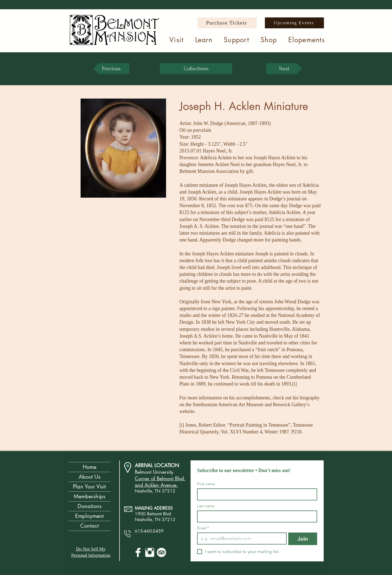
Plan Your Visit (89, 487)
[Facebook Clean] (138, 552)
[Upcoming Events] (294, 23)
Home (90, 467)
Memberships (90, 496)
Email (203, 528)
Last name (206, 506)
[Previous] (111, 69)
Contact (90, 526)
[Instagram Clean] (150, 552)
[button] (177, 40)
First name (206, 484)
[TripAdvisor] (161, 552)
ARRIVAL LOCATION (157, 465)
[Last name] (255, 516)
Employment (89, 516)
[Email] (240, 539)
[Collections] (196, 69)
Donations (90, 506)
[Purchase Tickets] (227, 23)
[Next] (284, 69)
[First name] (255, 494)
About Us (90, 477)
